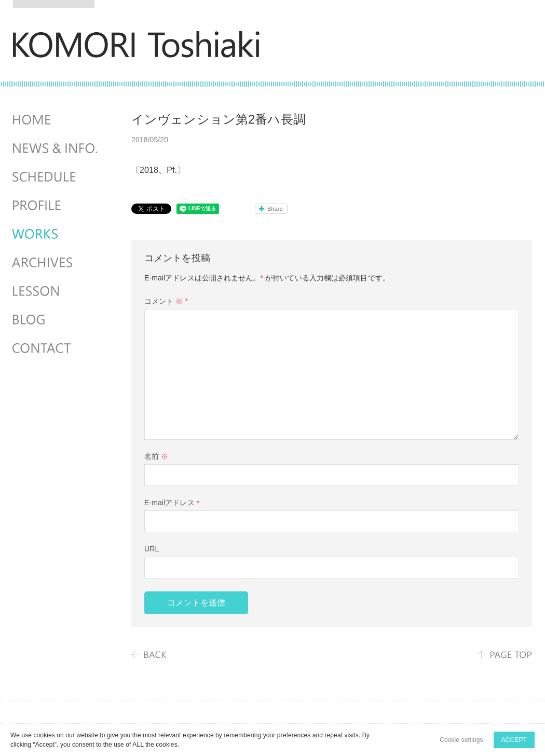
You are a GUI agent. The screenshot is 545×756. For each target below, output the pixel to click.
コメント (166, 301)
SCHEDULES (56, 177)
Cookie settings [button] (461, 740)
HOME (56, 120)
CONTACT (56, 348)
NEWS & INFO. (56, 148)
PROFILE (56, 206)
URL (152, 549)
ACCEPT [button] (514, 740)
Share (275, 209)
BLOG (56, 320)
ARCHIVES (56, 263)
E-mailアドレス (172, 503)
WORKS (56, 234)
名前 (156, 456)
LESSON (56, 291)
